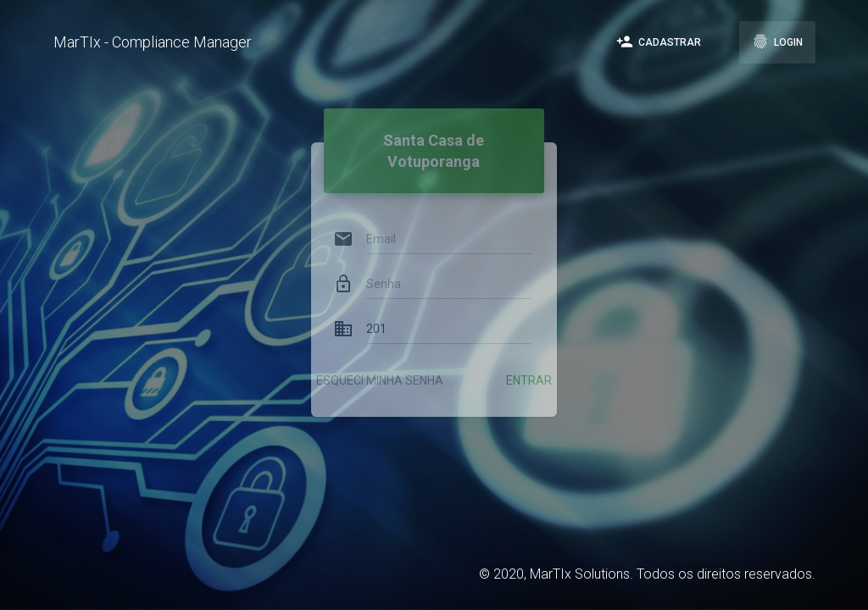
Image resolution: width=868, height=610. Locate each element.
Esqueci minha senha (380, 363)
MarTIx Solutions (580, 574)
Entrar (529, 363)
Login (777, 42)
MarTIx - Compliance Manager (153, 42)
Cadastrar (659, 42)
